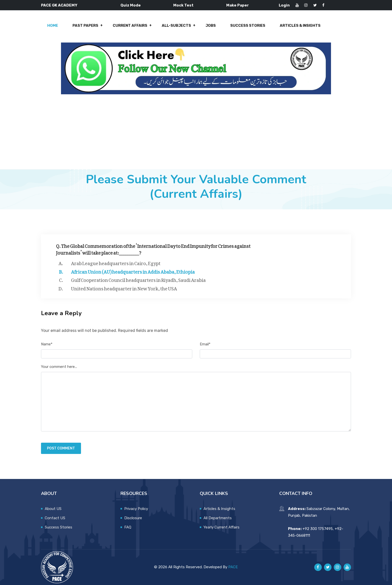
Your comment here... (59, 367)
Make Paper (237, 5)
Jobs (211, 26)
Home (53, 26)
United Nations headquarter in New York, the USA (124, 288)
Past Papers (85, 26)
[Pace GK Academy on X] (328, 567)
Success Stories (248, 26)
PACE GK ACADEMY (59, 5)
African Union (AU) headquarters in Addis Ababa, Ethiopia (133, 271)
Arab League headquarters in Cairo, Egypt (116, 262)
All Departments (218, 518)
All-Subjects (176, 26)
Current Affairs (130, 26)
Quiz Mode (131, 5)
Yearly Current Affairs (221, 527)
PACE (233, 567)
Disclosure (133, 518)
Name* (47, 344)
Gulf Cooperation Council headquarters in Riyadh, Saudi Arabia (138, 279)
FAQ (128, 527)
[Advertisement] (196, 132)
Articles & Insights (300, 26)
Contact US (55, 518)
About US (53, 509)
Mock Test (183, 5)
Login (284, 5)
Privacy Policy (136, 509)
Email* (205, 344)
